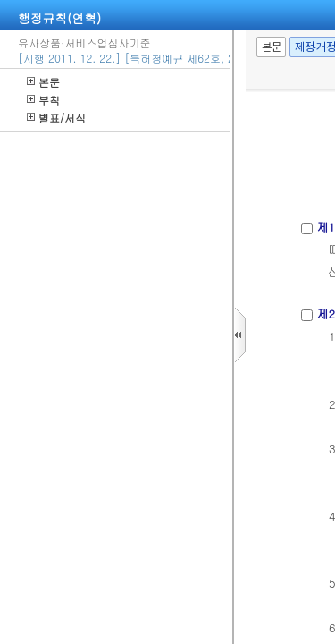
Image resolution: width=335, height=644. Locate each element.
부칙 (43, 100)
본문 (43, 82)
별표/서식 (56, 118)
